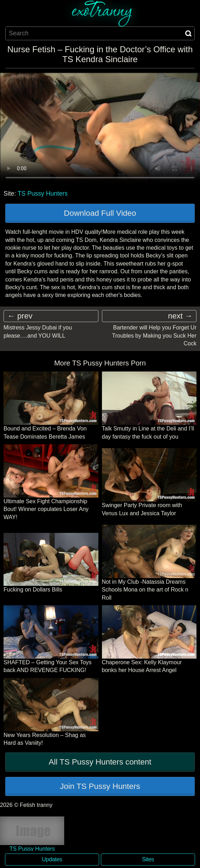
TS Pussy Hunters (43, 194)
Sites (148, 859)
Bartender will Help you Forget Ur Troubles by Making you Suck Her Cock (154, 335)
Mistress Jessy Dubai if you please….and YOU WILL (38, 331)
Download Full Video (100, 213)
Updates (52, 859)
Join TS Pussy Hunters (100, 786)
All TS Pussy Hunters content (100, 762)
